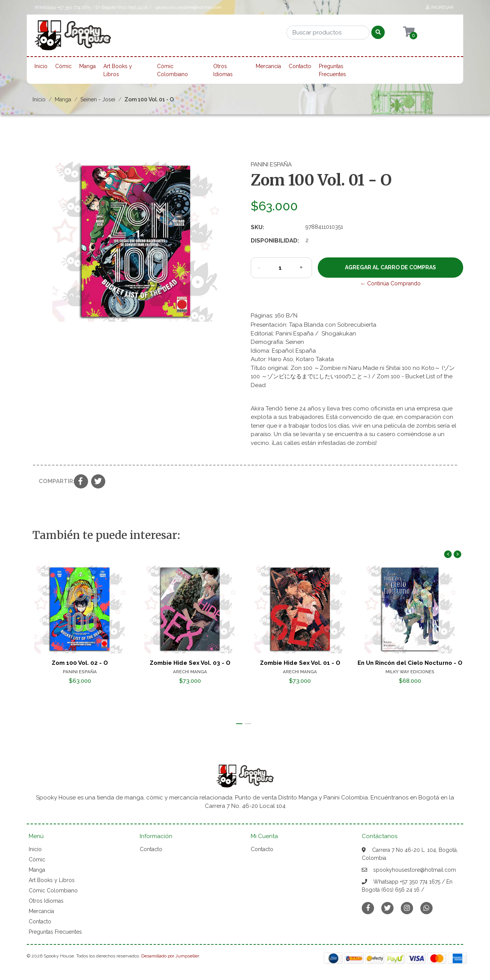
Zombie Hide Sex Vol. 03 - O (190, 663)
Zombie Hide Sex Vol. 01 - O (300, 663)
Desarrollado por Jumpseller (170, 956)
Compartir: (53, 481)
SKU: (257, 227)
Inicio (41, 66)
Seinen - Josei (98, 99)
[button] (239, 724)
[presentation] (448, 554)
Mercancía (268, 66)
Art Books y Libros (118, 70)
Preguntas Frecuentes (332, 70)
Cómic (63, 66)
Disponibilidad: (275, 241)
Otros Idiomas (223, 70)
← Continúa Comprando (390, 283)
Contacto (300, 66)
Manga (87, 66)
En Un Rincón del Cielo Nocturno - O (410, 663)
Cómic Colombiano (172, 70)
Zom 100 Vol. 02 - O (80, 663)
